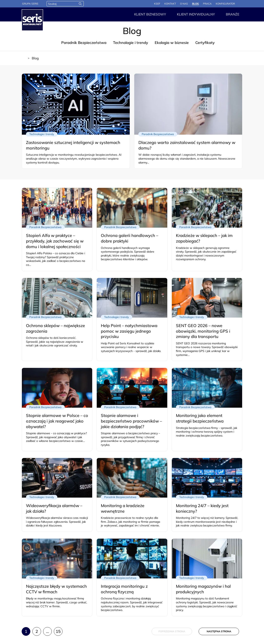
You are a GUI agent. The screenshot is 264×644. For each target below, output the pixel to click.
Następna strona (219, 631)
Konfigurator (225, 4)
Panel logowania (241, 4)
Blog (195, 4)
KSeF (157, 4)
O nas (184, 4)
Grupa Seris (30, 4)
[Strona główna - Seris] (32, 20)
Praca (207, 4)
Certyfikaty (205, 43)
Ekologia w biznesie (172, 43)
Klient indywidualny (196, 14)
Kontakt (170, 4)
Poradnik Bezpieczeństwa (84, 43)
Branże (233, 14)
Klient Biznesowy (150, 14)
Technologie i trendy (131, 43)
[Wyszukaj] (80, 4)
